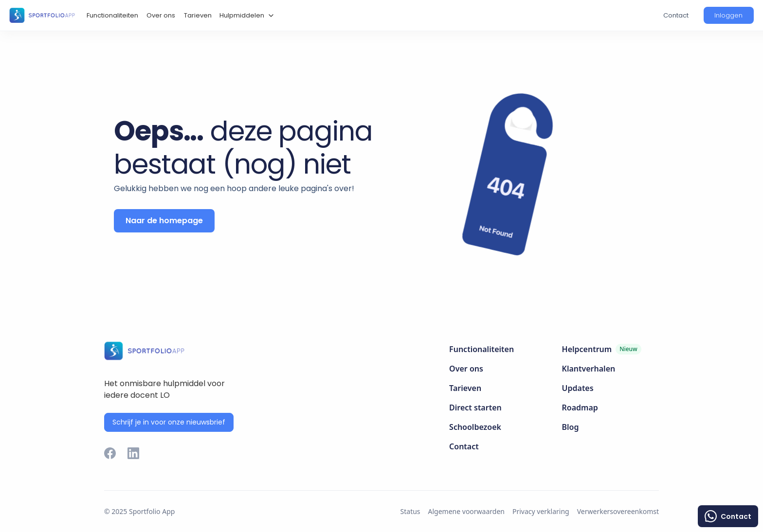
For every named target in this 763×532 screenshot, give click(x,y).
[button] (245, 16)
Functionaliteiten (112, 15)
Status (410, 511)
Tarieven (198, 15)
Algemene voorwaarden (466, 511)
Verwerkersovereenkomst (618, 511)
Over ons (161, 15)
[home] (42, 15)
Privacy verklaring (541, 511)
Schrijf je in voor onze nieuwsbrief (169, 422)
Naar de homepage (164, 221)
